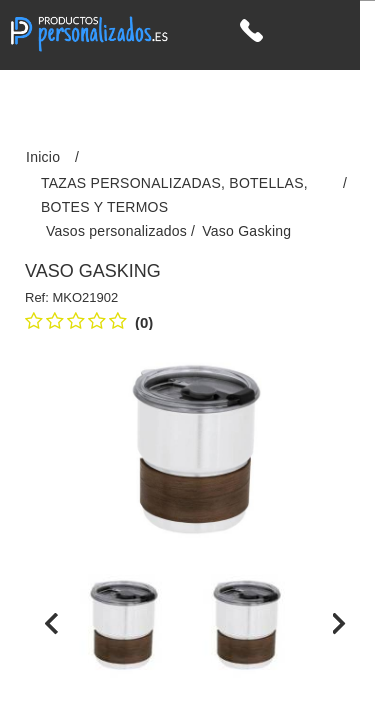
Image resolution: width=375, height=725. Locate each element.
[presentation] (51, 624)
